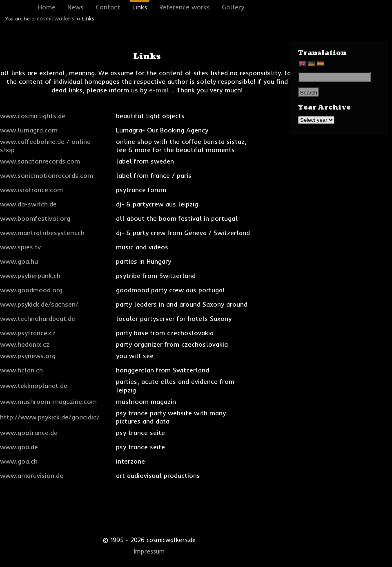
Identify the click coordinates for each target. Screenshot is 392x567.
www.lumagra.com (29, 130)
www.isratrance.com (31, 190)
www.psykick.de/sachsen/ (39, 304)
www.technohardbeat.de (38, 318)
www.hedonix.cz (25, 344)
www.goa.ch (19, 461)
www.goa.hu (19, 261)
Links (140, 7)
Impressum (149, 551)
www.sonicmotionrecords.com (47, 175)
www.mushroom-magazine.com (48, 401)
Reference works (185, 7)
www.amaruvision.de (32, 475)
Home (47, 7)
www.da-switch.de (28, 204)
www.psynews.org (28, 356)
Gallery (233, 7)
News (76, 7)
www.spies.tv (20, 247)
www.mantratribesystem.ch (42, 233)
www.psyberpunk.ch (30, 276)
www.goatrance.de (29, 433)
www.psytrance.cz (28, 333)
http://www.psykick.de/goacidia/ (50, 417)
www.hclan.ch (21, 370)
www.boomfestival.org (35, 218)
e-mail (159, 90)
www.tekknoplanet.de (34, 385)
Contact (108, 7)
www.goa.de (19, 447)
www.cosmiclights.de (33, 116)
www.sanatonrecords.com (40, 161)
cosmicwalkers (56, 18)
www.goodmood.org (31, 290)
